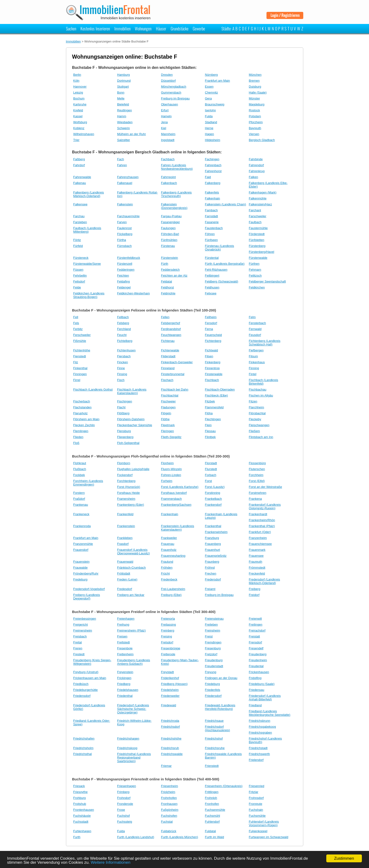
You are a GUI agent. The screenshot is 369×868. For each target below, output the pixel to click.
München (255, 75)
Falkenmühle (258, 198)
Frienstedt (212, 766)
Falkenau (80, 183)
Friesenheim (170, 786)
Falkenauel (125, 183)
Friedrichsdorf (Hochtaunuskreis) (218, 728)
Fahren (122, 165)
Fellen (165, 317)
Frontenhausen (84, 810)
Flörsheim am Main (86, 419)
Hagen (210, 134)
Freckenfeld (257, 573)
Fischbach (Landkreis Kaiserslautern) (132, 391)
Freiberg (255, 589)
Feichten (123, 276)
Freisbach (80, 636)
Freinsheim (213, 630)
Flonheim (167, 463)
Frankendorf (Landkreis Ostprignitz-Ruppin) (265, 506)
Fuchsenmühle (215, 810)
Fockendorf (125, 475)
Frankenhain (170, 514)
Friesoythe (81, 792)
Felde (77, 287)
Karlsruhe (80, 104)
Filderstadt (168, 356)
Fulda (209, 116)
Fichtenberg (213, 341)
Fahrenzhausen (128, 177)
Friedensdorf (82, 696)
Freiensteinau (214, 619)
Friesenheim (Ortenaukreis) (224, 786)
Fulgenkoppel (258, 831)
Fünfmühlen (169, 240)
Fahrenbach (213, 165)
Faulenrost (124, 228)
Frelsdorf (167, 642)
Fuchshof (124, 816)
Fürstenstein (170, 258)
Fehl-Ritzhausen (216, 270)
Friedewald (169, 705)
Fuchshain (256, 810)
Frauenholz (169, 550)
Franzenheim (258, 538)
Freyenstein (125, 672)
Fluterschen (257, 469)
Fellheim (211, 317)
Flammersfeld (214, 407)
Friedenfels (213, 690)
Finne (121, 368)
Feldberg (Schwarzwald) (222, 281)
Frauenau (168, 544)
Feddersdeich (170, 270)
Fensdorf (211, 323)
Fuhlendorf (212, 822)
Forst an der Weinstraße (266, 487)
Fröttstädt (124, 573)
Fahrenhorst (213, 171)
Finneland (168, 368)
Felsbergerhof (171, 323)
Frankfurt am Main (217, 81)
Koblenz (79, 128)
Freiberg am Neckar (131, 595)
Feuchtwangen (171, 335)
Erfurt (165, 110)
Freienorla (168, 619)
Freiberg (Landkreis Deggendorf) (87, 597)
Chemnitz (212, 92)
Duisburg (255, 87)
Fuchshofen (169, 816)
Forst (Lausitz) (215, 487)
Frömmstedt (257, 568)
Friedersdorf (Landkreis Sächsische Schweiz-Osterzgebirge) (133, 709)
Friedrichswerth (259, 754)
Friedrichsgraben (261, 733)
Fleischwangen (259, 425)
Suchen (71, 28)
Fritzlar (254, 792)
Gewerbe (199, 28)
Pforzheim (256, 122)
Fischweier (168, 401)
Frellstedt (124, 642)
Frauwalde (81, 568)
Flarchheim (257, 407)
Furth (77, 837)
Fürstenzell (125, 264)
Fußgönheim (170, 810)
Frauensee (256, 556)
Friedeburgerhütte (86, 690)
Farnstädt (212, 216)
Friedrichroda (170, 721)
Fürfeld (78, 246)
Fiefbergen (256, 350)
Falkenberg (213, 183)
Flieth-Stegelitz (171, 437)
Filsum (253, 356)
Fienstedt (80, 356)
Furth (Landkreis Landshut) (136, 837)
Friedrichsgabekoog (262, 727)
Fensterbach (257, 323)
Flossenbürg (257, 463)
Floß (76, 443)
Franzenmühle (83, 544)
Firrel (77, 380)
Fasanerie (212, 222)
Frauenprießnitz (216, 556)
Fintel (253, 374)
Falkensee (80, 204)
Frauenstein (82, 562)
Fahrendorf (257, 165)
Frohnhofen (169, 798)
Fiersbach (124, 356)
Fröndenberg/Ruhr (86, 573)
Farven (122, 222)
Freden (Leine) (127, 579)
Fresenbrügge (171, 648)
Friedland (255, 705)
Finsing (122, 374)
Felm (252, 317)
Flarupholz (81, 413)
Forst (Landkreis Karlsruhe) (180, 487)
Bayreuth (255, 128)
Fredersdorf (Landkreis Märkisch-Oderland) (265, 581)
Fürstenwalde (258, 258)
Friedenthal (125, 696)
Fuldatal (210, 831)
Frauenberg (213, 544)
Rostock (255, 110)
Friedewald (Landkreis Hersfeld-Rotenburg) (220, 707)
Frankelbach (214, 499)
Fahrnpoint (168, 177)
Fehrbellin (80, 276)
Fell (76, 317)
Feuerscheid (214, 335)
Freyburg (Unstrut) (86, 672)
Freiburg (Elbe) (171, 595)
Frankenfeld (125, 514)
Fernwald (255, 329)
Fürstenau (168, 246)
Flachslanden (82, 407)
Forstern (79, 493)
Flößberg (123, 413)
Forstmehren (258, 493)
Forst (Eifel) (257, 481)
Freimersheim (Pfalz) (132, 630)
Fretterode (168, 654)
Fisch (121, 380)
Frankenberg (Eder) (131, 505)
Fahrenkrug (257, 171)
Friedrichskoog (127, 748)
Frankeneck (81, 514)
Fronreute (256, 804)
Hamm (122, 116)
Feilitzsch (255, 276)
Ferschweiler (82, 335)
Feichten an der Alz (174, 276)
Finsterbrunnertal (173, 374)
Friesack (79, 786)
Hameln (166, 116)
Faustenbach (214, 228)
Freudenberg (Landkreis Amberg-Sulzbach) (134, 662)
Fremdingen (213, 642)
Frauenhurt (213, 550)
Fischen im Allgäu (261, 395)
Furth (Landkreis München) (180, 837)
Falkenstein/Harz (261, 204)
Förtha (122, 240)
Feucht (122, 335)
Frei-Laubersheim (173, 589)
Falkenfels (212, 192)
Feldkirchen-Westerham (134, 293)
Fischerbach (82, 401)
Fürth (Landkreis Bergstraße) (225, 264)
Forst (209, 481)
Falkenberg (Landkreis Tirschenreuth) (176, 194)
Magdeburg (257, 104)
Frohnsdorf (256, 798)
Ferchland (124, 329)
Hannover (80, 87)
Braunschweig (215, 104)
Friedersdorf (213, 696)
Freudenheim (258, 660)
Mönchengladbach (174, 87)
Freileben (211, 625)
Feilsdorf (79, 281)
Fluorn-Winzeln (171, 469)
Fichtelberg (125, 341)
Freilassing (169, 625)
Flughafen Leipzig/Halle (133, 469)
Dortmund (124, 81)
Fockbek (79, 475)
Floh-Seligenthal (128, 443)
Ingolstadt (168, 140)
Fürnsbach (124, 246)
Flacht (121, 407)
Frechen (211, 573)
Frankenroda (82, 526)
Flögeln (166, 413)
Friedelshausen (128, 690)
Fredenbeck (169, 579)
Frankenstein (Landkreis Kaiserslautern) (178, 528)
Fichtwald (212, 350)
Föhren (210, 234)
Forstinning (213, 493)
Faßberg (79, 159)
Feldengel (124, 287)
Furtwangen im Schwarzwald (269, 837)
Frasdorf (123, 544)
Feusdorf (255, 335)
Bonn (121, 92)
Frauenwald (125, 562)
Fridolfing (255, 678)
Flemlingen (81, 431)
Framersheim (126, 499)
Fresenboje (125, 648)
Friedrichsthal (83, 754)
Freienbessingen (85, 619)
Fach (121, 159)
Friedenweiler (170, 696)
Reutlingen (125, 110)
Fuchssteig (125, 822)
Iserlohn (210, 110)
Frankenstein (126, 526)
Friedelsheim (170, 690)
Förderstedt (257, 234)
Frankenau (81, 505)
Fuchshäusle (82, 816)
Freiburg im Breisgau (175, 98)
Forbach (211, 475)
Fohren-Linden (171, 475)
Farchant (255, 210)
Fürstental (212, 258)
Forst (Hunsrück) (129, 487)
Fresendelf (256, 648)
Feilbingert (212, 276)
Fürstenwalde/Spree (87, 264)
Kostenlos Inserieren (95, 28)
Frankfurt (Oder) (260, 532)
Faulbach (255, 222)
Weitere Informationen (110, 862)
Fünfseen (211, 240)
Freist (209, 636)
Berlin (77, 75)
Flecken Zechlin (84, 425)
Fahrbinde (256, 159)
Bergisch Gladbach (262, 140)
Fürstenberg (257, 246)
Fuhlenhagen (82, 831)
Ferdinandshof (171, 329)
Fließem (255, 431)
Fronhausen (169, 804)
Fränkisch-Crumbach (132, 568)
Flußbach (80, 469)
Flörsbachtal (257, 413)
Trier (76, 140)
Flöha (209, 413)
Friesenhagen (127, 786)
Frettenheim (125, 654)
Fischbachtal (170, 395)
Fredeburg (80, 579)
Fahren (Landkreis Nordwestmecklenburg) (177, 167)
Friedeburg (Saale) (262, 684)
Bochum (79, 98)
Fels (76, 323)
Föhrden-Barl (170, 234)
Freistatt (255, 636)
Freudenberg (258, 654)
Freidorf (254, 595)
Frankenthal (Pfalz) (262, 526)
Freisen (122, 636)
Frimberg (123, 792)
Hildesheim (213, 140)
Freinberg (168, 630)
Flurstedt (211, 469)
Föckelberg (125, 234)
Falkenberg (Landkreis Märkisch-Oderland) (89, 194)
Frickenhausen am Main (90, 678)
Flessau (210, 431)
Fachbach (168, 159)
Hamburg (124, 75)
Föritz (77, 240)
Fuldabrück (169, 831)
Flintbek (210, 437)
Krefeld (78, 110)
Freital (78, 642)
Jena (164, 122)
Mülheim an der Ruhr (132, 134)
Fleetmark (168, 425)
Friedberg (124, 684)
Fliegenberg (125, 437)
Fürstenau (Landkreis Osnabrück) (220, 248)
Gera (208, 98)
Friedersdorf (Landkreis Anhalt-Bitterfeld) (265, 698)
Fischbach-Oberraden (220, 389)
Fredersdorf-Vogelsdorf (89, 589)
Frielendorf (256, 760)
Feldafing (124, 281)
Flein (208, 425)
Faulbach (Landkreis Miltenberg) (87, 230)
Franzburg (212, 538)
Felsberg (123, 323)
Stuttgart (123, 87)
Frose (121, 810)
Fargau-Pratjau (171, 216)
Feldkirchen (257, 287)
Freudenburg (214, 660)
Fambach (211, 210)
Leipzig (78, 92)
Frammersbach (171, 499)
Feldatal (167, 281)
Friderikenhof (170, 678)
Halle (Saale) (258, 92)
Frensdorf (256, 642)
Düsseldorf (168, 81)
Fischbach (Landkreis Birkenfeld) (264, 382)
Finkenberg (213, 362)
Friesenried (257, 786)
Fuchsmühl (213, 816)
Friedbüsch (81, 684)
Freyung (211, 672)
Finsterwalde (214, 374)
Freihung (123, 625)
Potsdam (255, 116)
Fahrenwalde (82, 177)
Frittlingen (212, 792)
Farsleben (80, 222)
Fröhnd (210, 568)
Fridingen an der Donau (221, 678)
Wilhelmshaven (84, 134)
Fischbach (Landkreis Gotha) (93, 389)
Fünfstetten (257, 240)
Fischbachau (258, 389)
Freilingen (256, 625)
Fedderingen (126, 270)
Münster (255, 98)
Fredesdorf (125, 589)
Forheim (167, 481)
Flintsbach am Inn (261, 437)
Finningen (80, 374)
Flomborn (124, 463)
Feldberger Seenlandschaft (267, 281)
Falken (254, 177)
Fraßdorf (79, 499)
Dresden (167, 75)
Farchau (79, 216)
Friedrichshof (214, 738)
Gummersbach (171, 92)
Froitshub (80, 804)
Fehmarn (255, 270)
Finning (254, 368)
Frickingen (124, 678)
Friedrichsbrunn (260, 721)
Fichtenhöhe (82, 350)
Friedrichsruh (170, 748)
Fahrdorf (79, 165)
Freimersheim (83, 630)
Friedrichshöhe (171, 738)
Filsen (209, 356)
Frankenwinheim (216, 532)
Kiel (164, 128)
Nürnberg (211, 75)
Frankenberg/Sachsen (176, 505)
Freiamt (210, 589)
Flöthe (165, 419)
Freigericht (81, 625)
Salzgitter (124, 140)
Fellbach (123, 317)
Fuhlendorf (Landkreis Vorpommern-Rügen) (264, 823)
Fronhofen (212, 804)
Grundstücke (180, 28)
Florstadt (211, 463)
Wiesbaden (125, 122)
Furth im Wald (215, 837)
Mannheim (168, 134)
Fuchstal (167, 822)
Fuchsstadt (81, 822)
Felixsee (211, 293)
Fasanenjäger (171, 222)
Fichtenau (168, 341)
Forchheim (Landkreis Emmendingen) (88, 483)
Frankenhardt (258, 514)
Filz (76, 362)
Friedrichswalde (172, 754)
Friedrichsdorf (170, 727)
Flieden (78, 437)
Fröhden (167, 568)
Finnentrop (212, 368)
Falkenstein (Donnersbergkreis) (174, 206)
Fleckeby (255, 419)
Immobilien (122, 28)
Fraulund (167, 562)
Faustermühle (258, 228)
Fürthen (254, 264)
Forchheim (256, 475)
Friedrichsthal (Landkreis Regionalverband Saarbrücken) (134, 757)
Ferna (209, 329)
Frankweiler (169, 538)
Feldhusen (212, 287)
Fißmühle (80, 341)
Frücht (166, 573)
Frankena (255, 499)
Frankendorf (213, 505)
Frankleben (125, 538)
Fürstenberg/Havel (262, 252)
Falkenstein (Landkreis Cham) (226, 204)
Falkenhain (213, 198)
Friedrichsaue (214, 721)
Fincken (123, 362)
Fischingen (125, 401)
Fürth (165, 264)
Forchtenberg (126, 481)
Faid (208, 177)
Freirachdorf (257, 630)
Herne (209, 128)
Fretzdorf (211, 654)
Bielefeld (123, 104)
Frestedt (79, 654)
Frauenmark (257, 550)
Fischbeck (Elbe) (217, 395)
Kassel (78, 116)
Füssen (78, 270)
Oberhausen (170, 104)
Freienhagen (126, 619)
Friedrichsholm (83, 748)
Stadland (211, 122)
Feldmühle (168, 293)
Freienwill (255, 619)
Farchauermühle (128, 216)
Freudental (256, 666)
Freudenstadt (214, 666)
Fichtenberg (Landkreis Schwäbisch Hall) (265, 343)
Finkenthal (80, 368)
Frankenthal (213, 526)
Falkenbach (169, 183)
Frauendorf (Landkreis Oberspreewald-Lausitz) (134, 552)
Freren (78, 648)
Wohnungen (143, 28)
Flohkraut (80, 463)
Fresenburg (213, 648)
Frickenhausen (259, 672)
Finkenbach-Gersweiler (177, 362)
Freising (167, 636)
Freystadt (168, 672)
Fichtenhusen (126, 350)
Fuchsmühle (257, 816)
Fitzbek (210, 401)
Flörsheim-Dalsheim (131, 419)
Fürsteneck (81, 258)
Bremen (254, 81)
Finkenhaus (257, 362)
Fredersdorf (213, 579)
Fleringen (168, 431)
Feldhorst (168, 287)
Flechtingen (213, 419)
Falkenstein (125, 204)
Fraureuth (256, 562)
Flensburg (124, 431)
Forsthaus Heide (128, 493)
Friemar (166, 766)
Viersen (254, 134)
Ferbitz (78, 329)
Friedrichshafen (84, 738)
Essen (209, 87)
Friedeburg (213, 684)
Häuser (161, 28)
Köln (76, 81)
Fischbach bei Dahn (175, 389)
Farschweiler (258, 216)
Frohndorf (124, 798)
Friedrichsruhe (215, 748)
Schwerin (124, 128)
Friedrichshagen (128, 738)
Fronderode (125, 804)
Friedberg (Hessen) (174, 684)
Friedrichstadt (258, 748)
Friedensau (257, 690)
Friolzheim (168, 792)
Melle (121, 98)
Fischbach (212, 380)
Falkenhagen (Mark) (263, 192)
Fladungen (168, 407)
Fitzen (253, 401)
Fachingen (212, 159)
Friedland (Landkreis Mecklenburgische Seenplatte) (270, 713)
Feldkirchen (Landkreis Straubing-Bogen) (89, 295)
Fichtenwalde (170, 350)
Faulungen (168, 228)
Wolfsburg (80, 122)
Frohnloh (211, 798)
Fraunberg (212, 562)
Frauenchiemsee (260, 544)
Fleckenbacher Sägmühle (135, 425)
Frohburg (80, 798)
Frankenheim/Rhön (262, 520)
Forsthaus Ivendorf (174, 493)
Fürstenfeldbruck (129, 258)
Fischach (167, 380)
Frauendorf (81, 550)
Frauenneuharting (173, 556)
